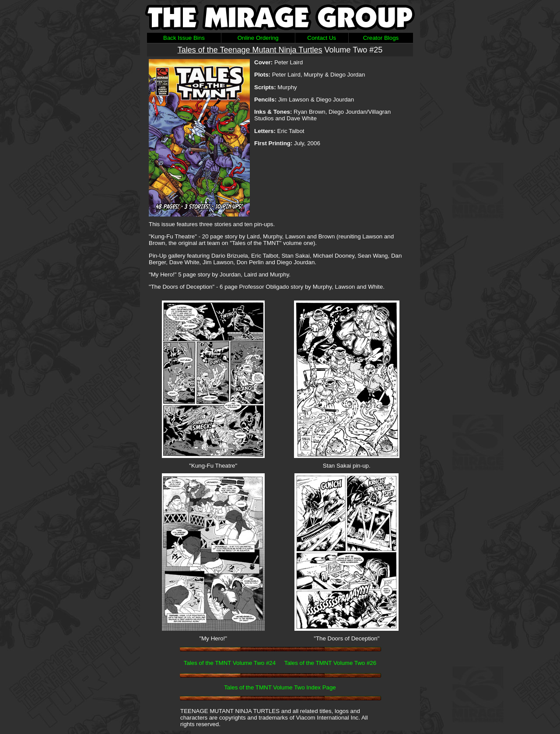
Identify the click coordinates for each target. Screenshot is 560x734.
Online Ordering (258, 38)
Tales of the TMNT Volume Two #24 (230, 663)
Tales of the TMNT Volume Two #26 (330, 663)
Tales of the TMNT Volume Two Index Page (280, 687)
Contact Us (322, 38)
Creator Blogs (381, 38)
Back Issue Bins (184, 38)
